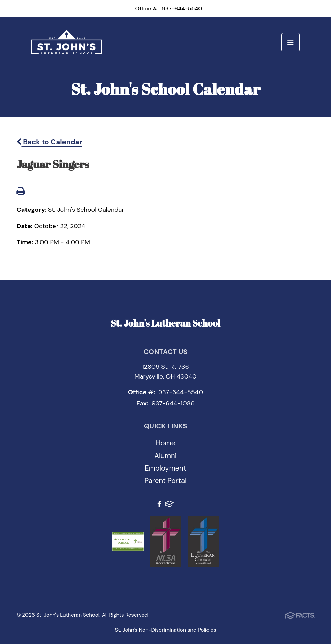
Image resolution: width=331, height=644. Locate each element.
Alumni (165, 456)
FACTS (169, 504)
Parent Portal (166, 481)
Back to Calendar (49, 142)
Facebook (159, 504)
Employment (165, 468)
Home (165, 443)
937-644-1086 (173, 403)
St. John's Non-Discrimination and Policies (165, 630)
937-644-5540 (182, 9)
